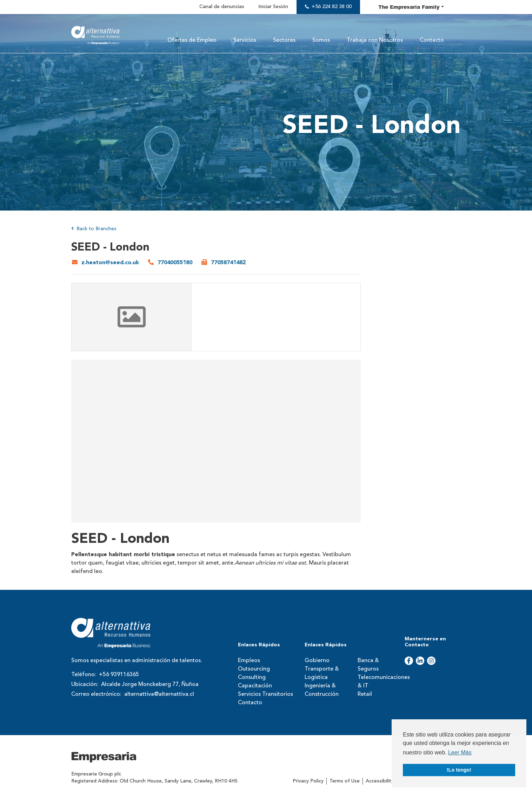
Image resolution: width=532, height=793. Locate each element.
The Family (409, 7)
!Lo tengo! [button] (459, 770)
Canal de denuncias (222, 7)
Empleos (249, 661)
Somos (321, 40)
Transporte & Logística (322, 673)
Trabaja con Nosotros (375, 40)
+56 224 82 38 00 (332, 7)
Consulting (252, 678)
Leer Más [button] (460, 752)
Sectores (284, 40)
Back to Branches (94, 229)
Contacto (432, 40)
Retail (365, 694)
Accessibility (380, 781)
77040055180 (175, 263)
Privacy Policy (308, 781)
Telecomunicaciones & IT (379, 682)
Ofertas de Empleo (192, 40)
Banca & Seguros (368, 665)
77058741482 (228, 263)
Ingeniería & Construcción (322, 690)
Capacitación (255, 686)
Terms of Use (345, 781)
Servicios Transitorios (265, 694)
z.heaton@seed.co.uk (110, 263)
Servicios (245, 40)
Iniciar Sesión (273, 7)
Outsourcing (254, 669)
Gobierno (317, 661)
